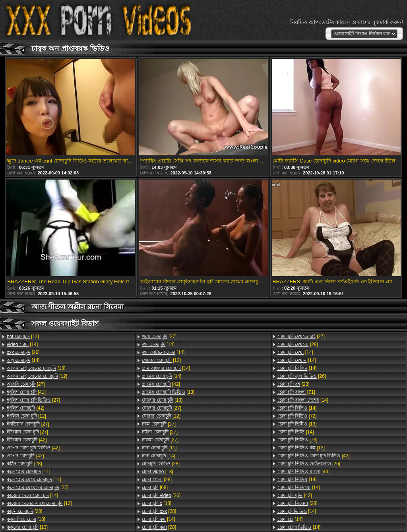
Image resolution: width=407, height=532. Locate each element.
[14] (22, 344)
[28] (24, 464)
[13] (36, 368)
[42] (26, 408)
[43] (303, 472)
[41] (26, 392)
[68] (155, 488)
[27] (26, 384)
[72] (297, 416)
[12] (23, 337)
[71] (296, 392)
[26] (23, 352)
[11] (29, 472)
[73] (297, 440)
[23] (294, 384)
